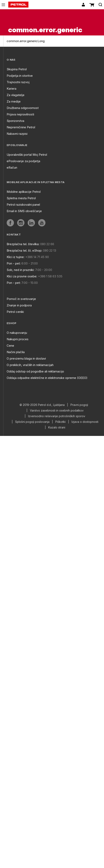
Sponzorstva (15, 121)
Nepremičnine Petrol (21, 127)
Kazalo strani (57, 427)
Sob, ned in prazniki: (20, 270)
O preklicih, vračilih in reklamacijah (30, 365)
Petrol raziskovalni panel (23, 205)
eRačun (12, 167)
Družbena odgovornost (23, 108)
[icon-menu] (3, 5)
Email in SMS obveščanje (24, 211)
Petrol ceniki (15, 312)
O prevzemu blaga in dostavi (26, 358)
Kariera (12, 89)
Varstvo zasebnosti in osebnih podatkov (57, 411)
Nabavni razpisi (17, 134)
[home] (18, 5)
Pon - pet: (14, 263)
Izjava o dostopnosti (85, 422)
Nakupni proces (18, 339)
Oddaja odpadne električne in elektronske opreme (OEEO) (47, 378)
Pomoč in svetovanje (21, 299)
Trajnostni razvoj (18, 82)
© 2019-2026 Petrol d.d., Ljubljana (42, 405)
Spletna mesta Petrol (21, 198)
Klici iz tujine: (16, 257)
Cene (10, 346)
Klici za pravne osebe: (22, 276)
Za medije (14, 101)
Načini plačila (16, 352)
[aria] (10, 223)
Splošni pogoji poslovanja (32, 422)
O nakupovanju (17, 333)
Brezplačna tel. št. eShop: (24, 250)
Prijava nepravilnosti (20, 114)
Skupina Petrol (17, 69)
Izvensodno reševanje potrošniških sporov (57, 416)
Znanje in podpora (19, 305)
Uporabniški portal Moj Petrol (27, 155)
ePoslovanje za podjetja (23, 161)
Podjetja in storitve (20, 76)
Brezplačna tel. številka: (23, 244)
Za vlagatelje (16, 95)
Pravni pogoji (79, 405)
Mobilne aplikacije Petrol (24, 192)
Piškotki (60, 422)
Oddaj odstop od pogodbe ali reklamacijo (35, 371)
